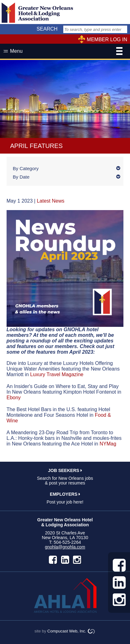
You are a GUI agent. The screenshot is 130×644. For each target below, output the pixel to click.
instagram (77, 560)
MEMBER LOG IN (107, 39)
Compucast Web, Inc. (67, 631)
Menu (66, 52)
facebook (53, 560)
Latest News (50, 201)
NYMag (108, 444)
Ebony (14, 398)
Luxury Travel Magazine (57, 374)
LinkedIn (65, 560)
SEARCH (47, 29)
